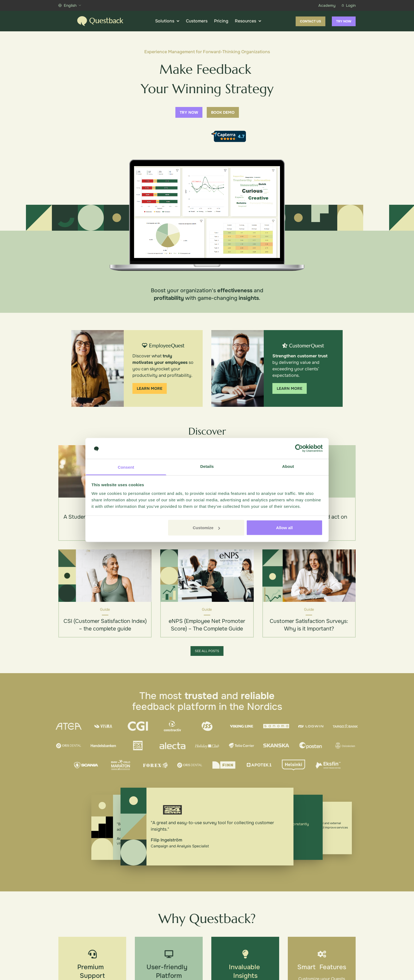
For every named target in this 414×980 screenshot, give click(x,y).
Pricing (221, 21)
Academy (327, 5)
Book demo (223, 112)
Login (349, 5)
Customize (206, 528)
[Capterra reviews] (229, 136)
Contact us (310, 21)
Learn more (150, 388)
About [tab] (288, 466)
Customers (197, 21)
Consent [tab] (126, 467)
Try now (344, 21)
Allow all (285, 528)
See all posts (207, 651)
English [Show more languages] (70, 5)
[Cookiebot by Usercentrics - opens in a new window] (299, 448)
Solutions (167, 21)
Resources (248, 21)
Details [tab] (207, 466)
